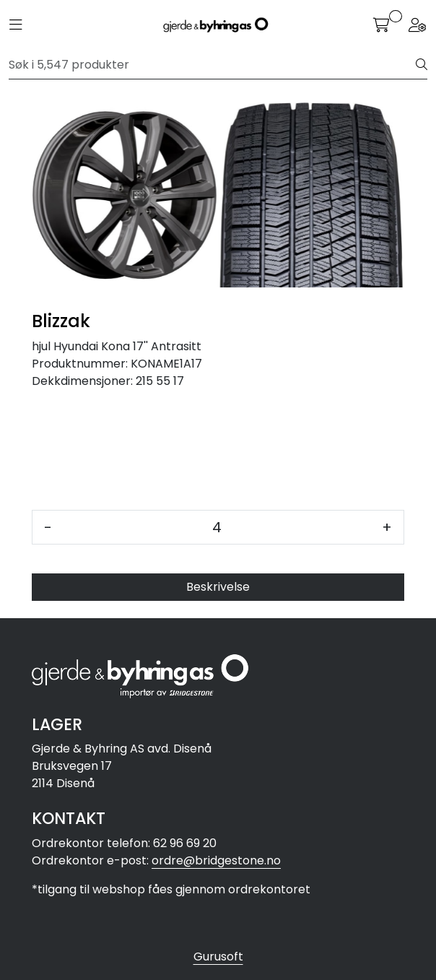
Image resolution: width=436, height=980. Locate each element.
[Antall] (217, 527)
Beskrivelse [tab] (218, 587)
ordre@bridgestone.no (216, 860)
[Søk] (213, 65)
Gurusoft (218, 957)
